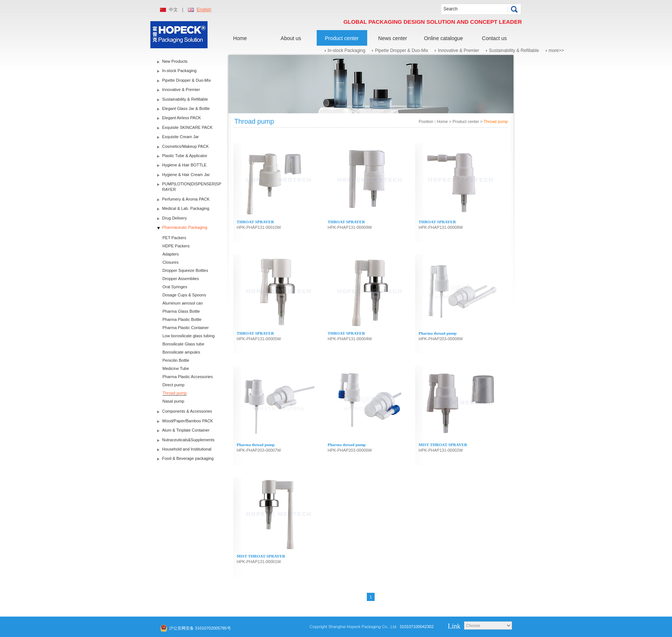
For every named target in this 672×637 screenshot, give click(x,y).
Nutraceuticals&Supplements (188, 440)
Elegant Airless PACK (182, 118)
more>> (556, 51)
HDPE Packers (176, 246)
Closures (171, 262)
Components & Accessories (187, 411)
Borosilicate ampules (182, 352)
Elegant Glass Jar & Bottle (186, 108)
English (204, 10)
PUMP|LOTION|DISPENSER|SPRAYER (192, 187)
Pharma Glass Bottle (181, 311)
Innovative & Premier (458, 51)
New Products (175, 61)
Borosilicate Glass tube (184, 344)
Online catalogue (443, 38)
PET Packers (174, 238)
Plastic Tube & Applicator (185, 156)
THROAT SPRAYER (255, 222)
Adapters (171, 254)
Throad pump (175, 393)
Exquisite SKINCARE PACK (187, 127)
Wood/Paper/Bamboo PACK (188, 421)
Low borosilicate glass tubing (189, 336)
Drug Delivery (175, 218)
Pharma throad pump (438, 333)
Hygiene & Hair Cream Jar (186, 175)
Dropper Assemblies (181, 279)
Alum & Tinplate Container (186, 430)
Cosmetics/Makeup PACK (186, 146)
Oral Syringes (175, 287)
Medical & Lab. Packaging (186, 208)
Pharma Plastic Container (186, 328)
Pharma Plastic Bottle (182, 319)
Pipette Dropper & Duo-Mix (402, 51)
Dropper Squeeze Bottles (185, 270)
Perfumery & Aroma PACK (186, 199)
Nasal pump (174, 401)
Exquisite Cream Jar (181, 137)
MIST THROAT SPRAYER (443, 445)
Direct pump (174, 385)
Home (240, 38)
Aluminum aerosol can (183, 303)
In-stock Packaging (347, 51)
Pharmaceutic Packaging (185, 227)
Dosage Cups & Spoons (184, 295)
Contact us (494, 38)
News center (393, 38)
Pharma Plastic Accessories (188, 377)
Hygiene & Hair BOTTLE (185, 165)
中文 (173, 10)
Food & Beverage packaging (188, 458)
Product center (342, 38)
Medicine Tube (176, 368)
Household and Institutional (187, 449)
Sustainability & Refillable (514, 51)
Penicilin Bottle (176, 360)
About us (291, 38)
